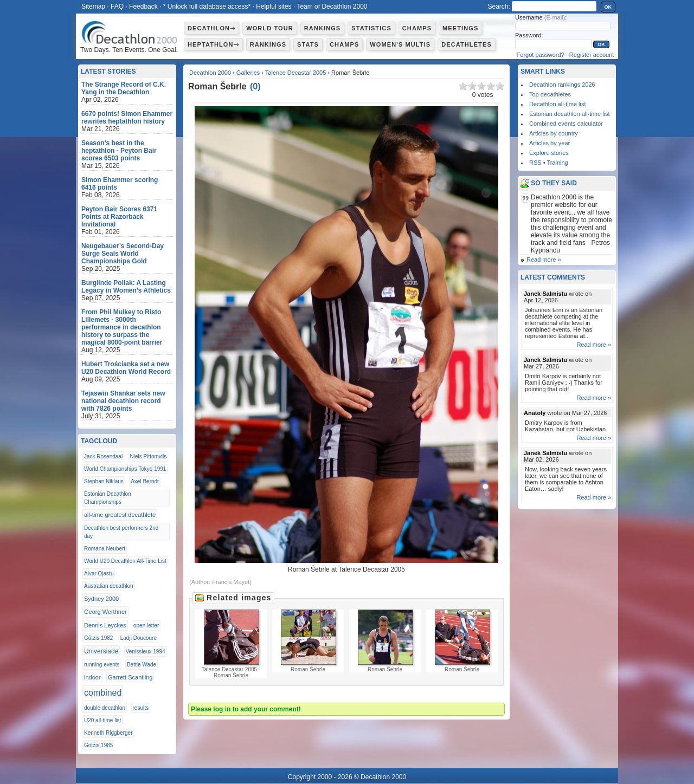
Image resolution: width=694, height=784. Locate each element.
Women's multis (400, 44)
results (141, 708)
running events (102, 665)
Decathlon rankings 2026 (562, 85)
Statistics (371, 28)
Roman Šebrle (308, 641)
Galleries (248, 73)
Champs (417, 28)
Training (557, 163)
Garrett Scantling (130, 677)
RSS (535, 163)
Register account (592, 55)
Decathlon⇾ (211, 28)
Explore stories (549, 153)
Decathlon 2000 (210, 73)
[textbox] (554, 6)
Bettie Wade (142, 665)
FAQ (117, 7)
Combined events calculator (566, 124)
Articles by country (554, 133)
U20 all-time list (102, 720)
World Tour (270, 28)
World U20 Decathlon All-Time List (125, 561)
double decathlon (105, 708)
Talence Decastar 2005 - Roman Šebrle (231, 644)
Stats (308, 44)
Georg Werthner (105, 612)
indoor (92, 677)
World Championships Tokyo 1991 (125, 469)
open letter (146, 626)
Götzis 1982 (98, 638)
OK (608, 7)
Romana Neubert (105, 549)
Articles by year (550, 143)
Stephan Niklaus (104, 481)
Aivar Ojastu (99, 574)
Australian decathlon (109, 586)
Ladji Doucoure (139, 638)
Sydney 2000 (101, 599)
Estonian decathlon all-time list (570, 114)
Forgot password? (541, 55)
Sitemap (93, 7)
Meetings (460, 28)
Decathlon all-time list (558, 104)
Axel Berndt (145, 481)
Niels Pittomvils (149, 456)
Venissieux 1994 (146, 652)
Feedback (143, 7)
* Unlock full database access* (207, 7)
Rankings (322, 28)
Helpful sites (274, 7)
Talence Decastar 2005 (296, 73)
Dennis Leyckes (105, 625)
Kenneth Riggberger (108, 733)
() (255, 86)
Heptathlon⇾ (213, 44)
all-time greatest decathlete (120, 515)
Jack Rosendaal (103, 456)
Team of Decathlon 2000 (332, 7)
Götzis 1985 (98, 745)
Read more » (544, 260)
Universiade (101, 651)
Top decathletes (550, 94)
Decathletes (467, 44)
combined (103, 693)
